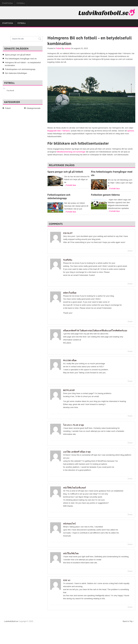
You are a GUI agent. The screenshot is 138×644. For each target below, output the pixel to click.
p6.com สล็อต (70, 360)
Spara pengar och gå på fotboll (65, 172)
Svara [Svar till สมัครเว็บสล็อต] (130, 321)
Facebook (10, 90)
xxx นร (67, 580)
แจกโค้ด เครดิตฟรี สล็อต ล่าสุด (77, 452)
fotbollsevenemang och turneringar (71, 152)
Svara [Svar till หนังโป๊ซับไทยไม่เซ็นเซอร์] (130, 514)
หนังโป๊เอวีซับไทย (71, 553)
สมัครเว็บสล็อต (70, 293)
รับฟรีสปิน (68, 260)
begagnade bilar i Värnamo (59, 131)
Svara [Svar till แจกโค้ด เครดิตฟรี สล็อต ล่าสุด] (130, 479)
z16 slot (68, 233)
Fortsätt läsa (71, 185)
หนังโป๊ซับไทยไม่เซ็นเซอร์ (74, 488)
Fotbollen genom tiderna (105, 195)
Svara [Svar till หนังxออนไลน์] (130, 544)
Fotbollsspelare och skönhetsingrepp (59, 196)
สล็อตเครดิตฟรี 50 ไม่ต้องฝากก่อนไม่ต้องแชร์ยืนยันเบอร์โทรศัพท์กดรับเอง (95, 331)
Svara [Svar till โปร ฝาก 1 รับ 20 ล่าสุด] (130, 443)
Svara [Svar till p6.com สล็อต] (130, 381)
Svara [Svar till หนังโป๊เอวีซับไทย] (130, 571)
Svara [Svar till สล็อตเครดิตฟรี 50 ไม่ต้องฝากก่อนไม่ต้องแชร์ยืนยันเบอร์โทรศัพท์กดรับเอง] (130, 351)
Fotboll (21, 3)
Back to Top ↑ (128, 621)
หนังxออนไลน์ (69, 524)
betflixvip (69, 390)
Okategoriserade (33, 108)
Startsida (7, 3)
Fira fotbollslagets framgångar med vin (112, 173)
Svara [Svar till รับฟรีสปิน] (130, 284)
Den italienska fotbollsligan (16, 73)
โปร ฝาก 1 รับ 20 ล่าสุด (73, 425)
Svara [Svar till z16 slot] (130, 251)
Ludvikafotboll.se (11, 621)
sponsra (131, 131)
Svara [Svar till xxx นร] (130, 607)
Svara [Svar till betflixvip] (130, 416)
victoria (67, 48)
